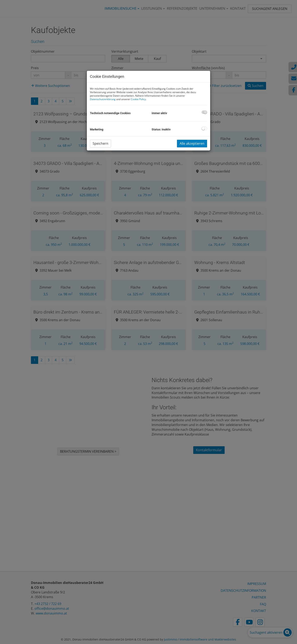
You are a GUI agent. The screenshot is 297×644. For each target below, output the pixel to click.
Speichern (100, 143)
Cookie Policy (138, 99)
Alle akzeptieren (192, 143)
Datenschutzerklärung (103, 99)
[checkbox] (204, 112)
